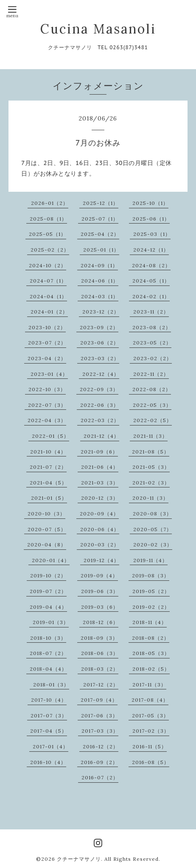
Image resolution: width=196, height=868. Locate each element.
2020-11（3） (150, 498)
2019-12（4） (101, 560)
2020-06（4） (100, 529)
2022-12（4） (101, 374)
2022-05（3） (152, 405)
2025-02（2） (50, 250)
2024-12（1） (151, 250)
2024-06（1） (100, 281)
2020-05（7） (153, 529)
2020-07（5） (47, 529)
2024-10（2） (48, 265)
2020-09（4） (99, 514)
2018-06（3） (100, 653)
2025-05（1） (48, 234)
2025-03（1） (152, 234)
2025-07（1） (100, 219)
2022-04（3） (47, 420)
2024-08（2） (151, 265)
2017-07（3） (49, 715)
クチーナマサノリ (79, 859)
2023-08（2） (152, 327)
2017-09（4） (99, 700)
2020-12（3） (100, 498)
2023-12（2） (101, 312)
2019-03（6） (100, 607)
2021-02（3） (151, 483)
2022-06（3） (99, 405)
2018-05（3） (151, 653)
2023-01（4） (49, 374)
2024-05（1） (151, 281)
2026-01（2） (50, 203)
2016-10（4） (48, 762)
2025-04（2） (100, 234)
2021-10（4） (48, 452)
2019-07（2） (48, 591)
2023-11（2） (151, 312)
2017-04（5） (49, 731)
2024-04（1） (48, 296)
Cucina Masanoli (98, 29)
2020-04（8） (47, 545)
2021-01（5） (49, 498)
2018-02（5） (151, 669)
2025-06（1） (151, 219)
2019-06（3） (100, 591)
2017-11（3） (149, 685)
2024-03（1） (100, 296)
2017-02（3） (151, 731)
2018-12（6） (101, 622)
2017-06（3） (99, 715)
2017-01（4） (50, 746)
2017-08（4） (150, 700)
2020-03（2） (100, 545)
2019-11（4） (150, 560)
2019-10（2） (48, 575)
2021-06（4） (100, 467)
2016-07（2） (100, 777)
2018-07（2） (48, 653)
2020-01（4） (51, 560)
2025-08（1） (48, 219)
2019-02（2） (151, 607)
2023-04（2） (47, 358)
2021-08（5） (151, 452)
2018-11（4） (150, 622)
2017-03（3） (100, 731)
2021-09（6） (99, 452)
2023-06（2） (99, 343)
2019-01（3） (51, 622)
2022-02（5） (153, 420)
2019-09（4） (99, 575)
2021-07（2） (48, 467)
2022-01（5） (50, 436)
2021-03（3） (100, 483)
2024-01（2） (49, 312)
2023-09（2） (99, 327)
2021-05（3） (151, 467)
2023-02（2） (153, 358)
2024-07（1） (48, 281)
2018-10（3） (48, 638)
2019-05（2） (151, 591)
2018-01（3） (51, 685)
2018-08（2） (151, 638)
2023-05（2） (152, 343)
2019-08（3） (151, 575)
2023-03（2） (100, 358)
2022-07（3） (47, 405)
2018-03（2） (100, 669)
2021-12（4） (101, 436)
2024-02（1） (151, 296)
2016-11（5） (150, 746)
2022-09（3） (99, 389)
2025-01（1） (101, 250)
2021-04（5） (48, 483)
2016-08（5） (151, 762)
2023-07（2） (47, 343)
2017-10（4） (49, 700)
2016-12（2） (101, 746)
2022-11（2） (151, 374)
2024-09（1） (99, 265)
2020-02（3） (153, 545)
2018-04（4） (48, 669)
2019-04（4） (48, 607)
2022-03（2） (100, 420)
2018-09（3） (99, 638)
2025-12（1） (101, 203)
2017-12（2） (101, 685)
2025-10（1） (150, 203)
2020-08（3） (152, 514)
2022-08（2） (152, 389)
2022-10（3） (47, 389)
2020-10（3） (46, 514)
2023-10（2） (47, 327)
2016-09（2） (99, 762)
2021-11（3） (150, 436)
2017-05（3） (150, 715)
